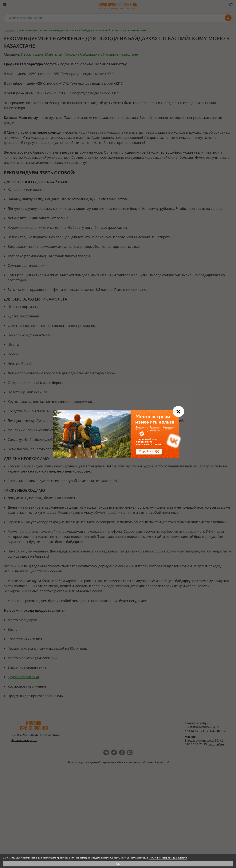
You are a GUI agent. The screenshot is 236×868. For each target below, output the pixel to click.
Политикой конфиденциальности (168, 858)
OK (118, 864)
